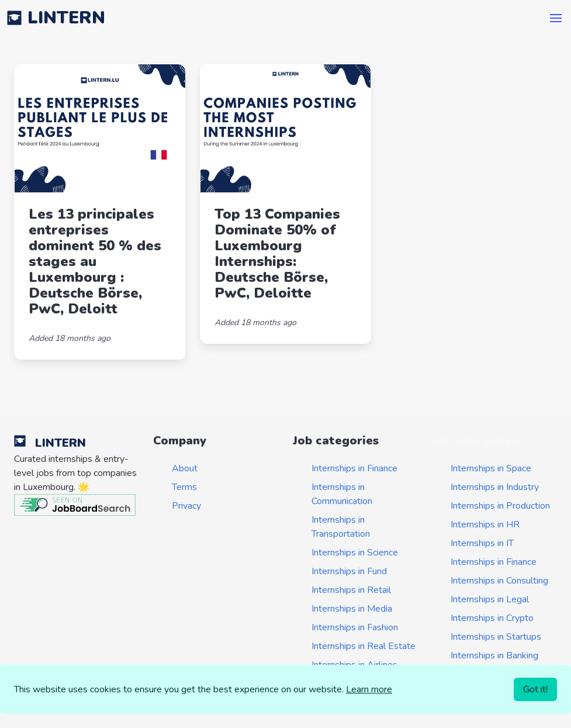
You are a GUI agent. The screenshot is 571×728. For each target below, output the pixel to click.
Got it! (535, 689)
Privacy (186, 506)
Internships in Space (491, 468)
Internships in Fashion (355, 627)
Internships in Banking (494, 655)
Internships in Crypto (492, 618)
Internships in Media (352, 609)
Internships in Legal (490, 599)
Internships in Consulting (499, 581)
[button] (556, 18)
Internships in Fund (349, 571)
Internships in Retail (351, 590)
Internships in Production (500, 506)
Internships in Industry (495, 487)
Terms (184, 487)
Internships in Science (355, 553)
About (185, 468)
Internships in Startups (496, 637)
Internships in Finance (354, 468)
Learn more (369, 689)
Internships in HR (485, 525)
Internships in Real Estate (364, 646)
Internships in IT (482, 543)
